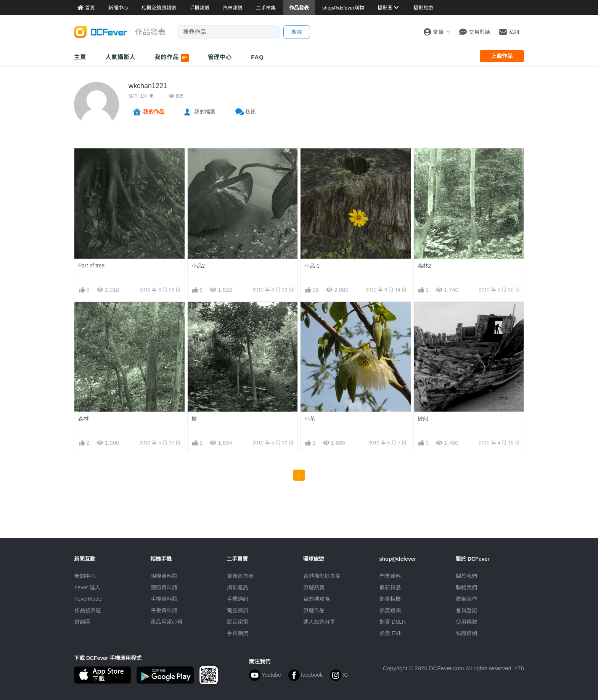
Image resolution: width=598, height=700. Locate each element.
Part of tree (91, 266)
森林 (84, 419)
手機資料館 (164, 599)
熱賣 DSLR (393, 622)
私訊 (251, 112)
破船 (423, 419)
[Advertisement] (299, 521)
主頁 (80, 57)
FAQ (257, 57)
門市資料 (390, 576)
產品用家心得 (167, 622)
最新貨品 (390, 587)
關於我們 (466, 576)
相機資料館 (164, 576)
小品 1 (312, 266)
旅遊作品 (314, 610)
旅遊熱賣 (314, 587)
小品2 (198, 266)
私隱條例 (466, 633)
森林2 (424, 266)
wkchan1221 (148, 86)
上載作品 (502, 56)
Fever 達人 (87, 587)
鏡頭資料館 (164, 587)
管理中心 (220, 57)
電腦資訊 (238, 610)
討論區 (82, 622)
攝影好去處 (322, 576)
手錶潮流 (238, 633)
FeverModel (88, 599)
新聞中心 (85, 576)
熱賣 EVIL (391, 633)
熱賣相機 (390, 599)
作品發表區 (88, 610)
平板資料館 (164, 610)
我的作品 (171, 58)
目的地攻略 (317, 599)
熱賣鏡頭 (390, 610)
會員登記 (466, 610)
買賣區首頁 (240, 576)
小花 (310, 419)
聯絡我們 (466, 587)
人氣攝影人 (121, 57)
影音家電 (238, 622)
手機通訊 (238, 599)
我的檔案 (205, 112)
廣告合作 (466, 599)
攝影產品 (238, 587)
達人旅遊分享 (319, 622)
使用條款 (466, 622)
